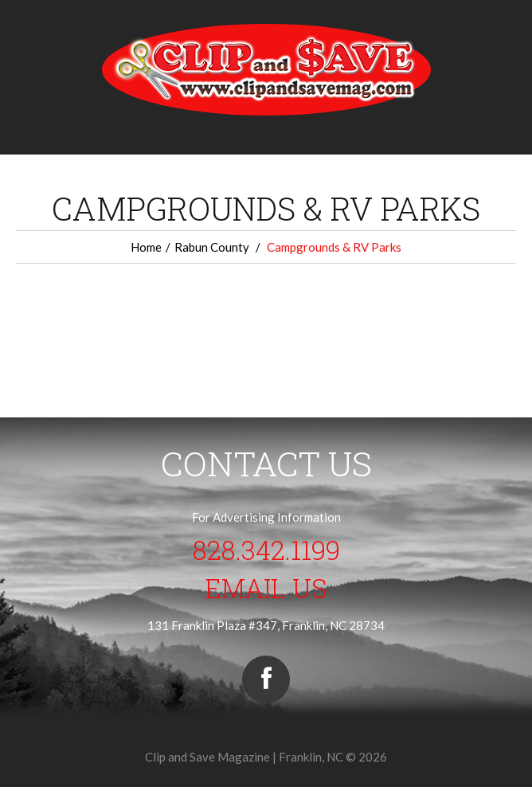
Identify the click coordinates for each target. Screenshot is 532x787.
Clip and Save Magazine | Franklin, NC (244, 757)
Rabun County (212, 247)
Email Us (266, 588)
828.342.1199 (266, 550)
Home (146, 247)
